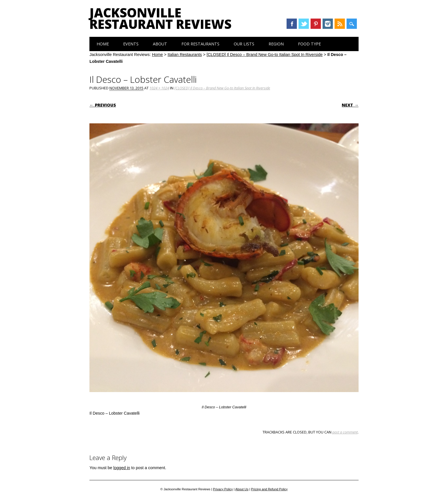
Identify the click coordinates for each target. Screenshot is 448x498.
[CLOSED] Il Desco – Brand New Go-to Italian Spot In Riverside (265, 55)
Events (131, 44)
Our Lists (244, 44)
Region (276, 44)
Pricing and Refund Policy (269, 489)
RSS (340, 24)
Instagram (328, 24)
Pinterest (316, 24)
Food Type (309, 44)
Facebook (292, 24)
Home (103, 44)
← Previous (103, 105)
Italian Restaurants (185, 55)
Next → (350, 105)
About (160, 44)
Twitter (304, 24)
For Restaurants (200, 44)
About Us (242, 489)
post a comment (345, 432)
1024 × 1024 (159, 88)
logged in (122, 468)
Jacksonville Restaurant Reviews (160, 18)
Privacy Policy (223, 489)
